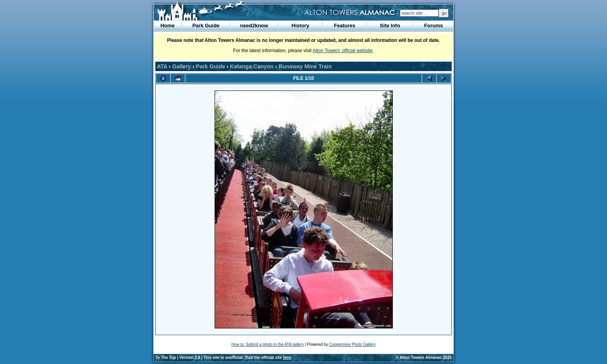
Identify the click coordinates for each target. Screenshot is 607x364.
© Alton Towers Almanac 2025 (424, 357)
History (301, 25)
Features (345, 25)
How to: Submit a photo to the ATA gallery (268, 344)
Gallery (182, 66)
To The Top (166, 357)
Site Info (390, 25)
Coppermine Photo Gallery (353, 344)
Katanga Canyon (252, 66)
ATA (162, 66)
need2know (254, 25)
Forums (434, 25)
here (287, 357)
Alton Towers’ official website (343, 51)
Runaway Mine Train (305, 66)
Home (168, 25)
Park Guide (206, 25)
